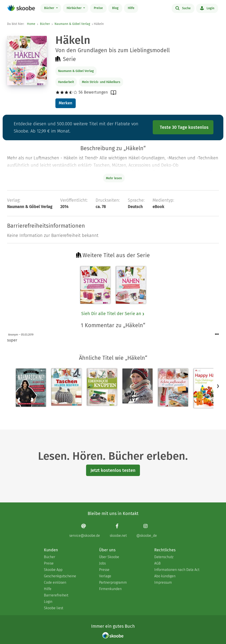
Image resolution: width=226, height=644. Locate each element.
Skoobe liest (54, 608)
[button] (218, 386)
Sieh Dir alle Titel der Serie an (113, 314)
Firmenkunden (110, 589)
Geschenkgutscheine (60, 576)
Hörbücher (75, 8)
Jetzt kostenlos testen (113, 470)
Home (31, 24)
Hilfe (131, 8)
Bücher (50, 8)
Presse (104, 570)
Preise (98, 8)
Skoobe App (53, 570)
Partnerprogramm (113, 582)
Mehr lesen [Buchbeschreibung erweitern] (114, 178)
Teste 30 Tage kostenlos (184, 127)
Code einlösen (55, 582)
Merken (65, 103)
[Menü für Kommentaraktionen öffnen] (217, 334)
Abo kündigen (165, 576)
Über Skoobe (109, 557)
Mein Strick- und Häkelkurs (101, 82)
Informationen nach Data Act (177, 570)
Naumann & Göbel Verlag (72, 24)
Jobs (102, 563)
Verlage (105, 576)
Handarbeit (66, 82)
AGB (157, 563)
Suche (183, 8)
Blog (115, 8)
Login (207, 8)
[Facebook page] (118, 531)
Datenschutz (164, 557)
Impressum (163, 582)
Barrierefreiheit (56, 595)
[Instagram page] (147, 531)
